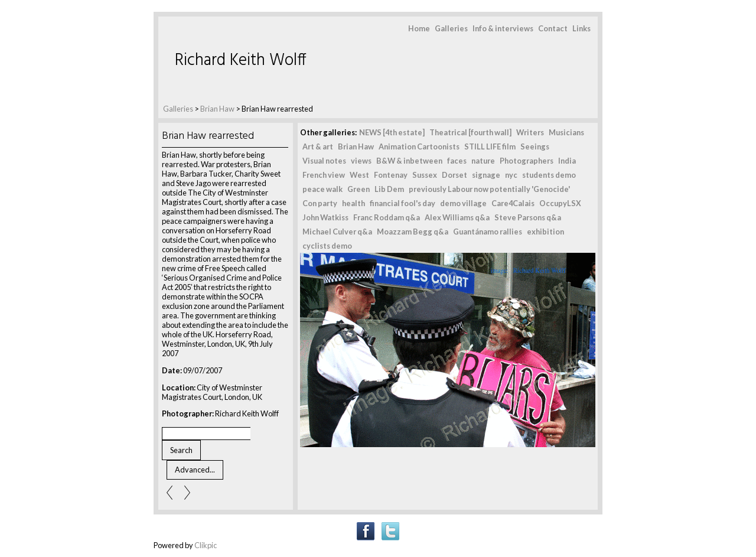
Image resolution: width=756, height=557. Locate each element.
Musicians (566, 132)
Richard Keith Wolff (241, 61)
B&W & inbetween (409, 161)
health (353, 203)
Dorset (454, 175)
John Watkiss (325, 217)
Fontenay (391, 175)
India (567, 161)
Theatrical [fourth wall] (470, 132)
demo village (463, 203)
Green (359, 189)
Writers (530, 132)
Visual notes (324, 161)
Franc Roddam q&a (387, 217)
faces (457, 161)
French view (324, 175)
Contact (553, 28)
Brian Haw (218, 109)
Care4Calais (513, 203)
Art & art (318, 146)
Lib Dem (389, 189)
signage (486, 175)
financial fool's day (403, 203)
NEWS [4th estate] (392, 132)
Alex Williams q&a (457, 217)
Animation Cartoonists (419, 146)
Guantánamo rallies (488, 232)
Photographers (527, 161)
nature (483, 161)
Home (419, 28)
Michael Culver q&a (337, 232)
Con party (320, 203)
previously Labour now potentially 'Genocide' (489, 189)
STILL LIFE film (490, 146)
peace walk (322, 189)
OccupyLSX (560, 203)
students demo (549, 175)
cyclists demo (327, 246)
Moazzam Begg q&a (413, 232)
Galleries (451, 28)
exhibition (545, 232)
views (361, 161)
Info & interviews (503, 28)
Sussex (425, 175)
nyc (511, 175)
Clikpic (206, 545)
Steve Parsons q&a (528, 217)
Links (581, 28)
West (359, 175)
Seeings (535, 146)
